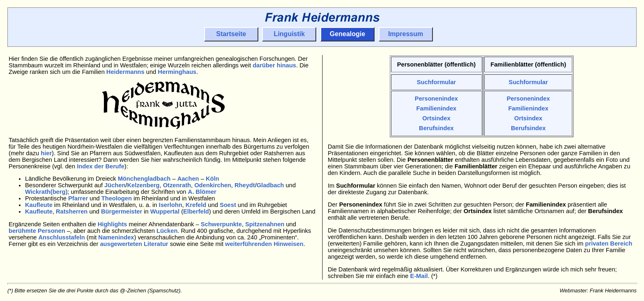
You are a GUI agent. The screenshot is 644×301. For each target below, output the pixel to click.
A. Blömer (202, 192)
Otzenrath (177, 185)
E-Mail (419, 276)
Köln (213, 179)
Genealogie (347, 34)
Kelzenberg (143, 185)
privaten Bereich (608, 244)
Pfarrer (78, 198)
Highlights (113, 224)
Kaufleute (39, 205)
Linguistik (290, 34)
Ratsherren (72, 211)
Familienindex (436, 108)
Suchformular (436, 82)
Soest (228, 205)
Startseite (231, 34)
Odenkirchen (213, 185)
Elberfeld (196, 211)
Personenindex (436, 99)
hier (46, 153)
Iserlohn (171, 205)
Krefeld (196, 205)
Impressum (406, 34)
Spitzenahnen (265, 224)
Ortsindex (436, 118)
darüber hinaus (274, 65)
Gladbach (270, 185)
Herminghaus (177, 72)
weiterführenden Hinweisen (264, 244)
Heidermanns (125, 72)
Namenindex (116, 237)
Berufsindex (436, 128)
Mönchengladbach (144, 179)
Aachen (188, 179)
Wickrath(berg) (46, 192)
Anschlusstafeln (62, 237)
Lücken (167, 231)
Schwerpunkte (221, 224)
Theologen (117, 198)
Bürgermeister (122, 211)
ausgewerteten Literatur (134, 244)
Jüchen (115, 185)
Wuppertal (165, 211)
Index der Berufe (101, 166)
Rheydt (245, 185)
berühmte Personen (37, 231)
